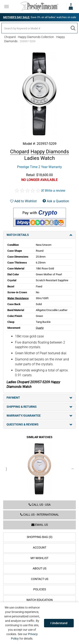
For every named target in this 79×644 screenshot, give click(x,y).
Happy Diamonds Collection (36, 37)
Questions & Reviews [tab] (39, 425)
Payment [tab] (39, 398)
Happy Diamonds (50, 152)
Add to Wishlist (23, 201)
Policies (40, 589)
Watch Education (39, 600)
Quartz (40, 328)
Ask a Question (56, 201)
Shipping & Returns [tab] (39, 407)
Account (40, 548)
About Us (39, 569)
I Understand (59, 623)
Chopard (10, 37)
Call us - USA (40, 505)
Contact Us (40, 579)
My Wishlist (39, 558)
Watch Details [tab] (39, 235)
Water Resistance (18, 298)
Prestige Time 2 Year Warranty (39, 167)
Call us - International (40, 515)
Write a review (53, 191)
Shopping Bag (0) (40, 537)
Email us (40, 525)
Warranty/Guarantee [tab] (39, 416)
